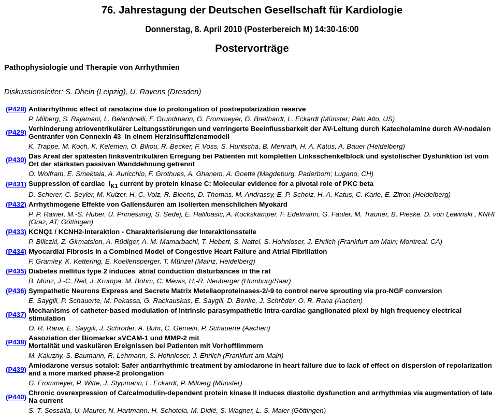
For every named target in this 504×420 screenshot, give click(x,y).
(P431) (16, 184)
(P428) (16, 109)
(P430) (16, 160)
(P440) (16, 397)
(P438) (16, 342)
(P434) (16, 251)
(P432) (16, 204)
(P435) (16, 271)
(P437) (16, 315)
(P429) (16, 132)
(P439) (16, 370)
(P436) (16, 291)
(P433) (16, 232)
